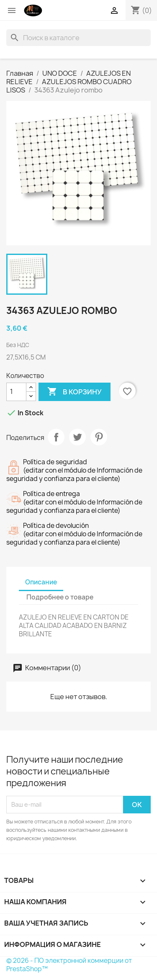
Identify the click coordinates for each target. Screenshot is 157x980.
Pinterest (99, 437)
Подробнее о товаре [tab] (60, 597)
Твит (77, 437)
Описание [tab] (41, 582)
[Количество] (16, 392)
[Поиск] (78, 38)
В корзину (75, 392)
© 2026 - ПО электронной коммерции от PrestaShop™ (69, 965)
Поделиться (56, 437)
